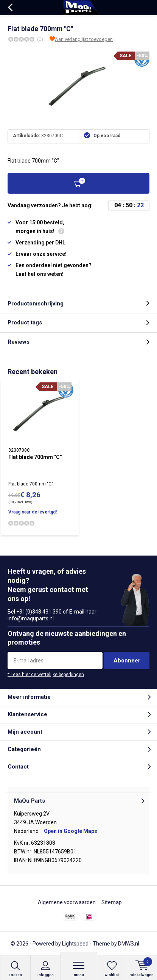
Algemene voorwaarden (67, 902)
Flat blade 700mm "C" (35, 457)
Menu (79, 969)
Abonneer (127, 661)
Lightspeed (75, 944)
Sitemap (112, 902)
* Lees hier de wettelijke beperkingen (46, 675)
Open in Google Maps (71, 831)
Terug (10, 8)
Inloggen (46, 969)
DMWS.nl (129, 944)
